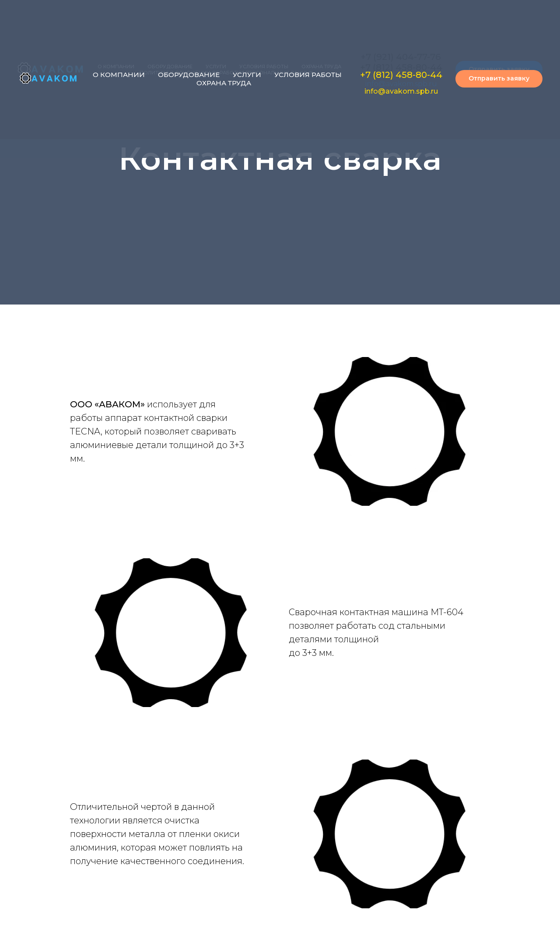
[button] (499, 79)
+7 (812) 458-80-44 (401, 75)
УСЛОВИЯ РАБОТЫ (308, 75)
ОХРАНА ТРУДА (224, 83)
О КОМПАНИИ (119, 75)
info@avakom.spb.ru (401, 91)
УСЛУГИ (247, 75)
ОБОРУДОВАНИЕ (189, 75)
